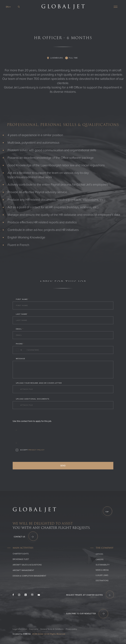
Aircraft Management (23, 570)
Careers (100, 560)
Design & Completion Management (29, 576)
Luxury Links (102, 575)
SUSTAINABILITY (103, 565)
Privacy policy (71, 629)
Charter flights (21, 554)
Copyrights (34, 629)
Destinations (102, 581)
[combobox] (18, 350)
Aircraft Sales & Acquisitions (27, 565)
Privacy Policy (37, 450)
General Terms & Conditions (52, 629)
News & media (102, 570)
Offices (99, 554)
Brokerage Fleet (21, 559)
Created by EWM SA (22, 634)
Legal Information (20, 629)
